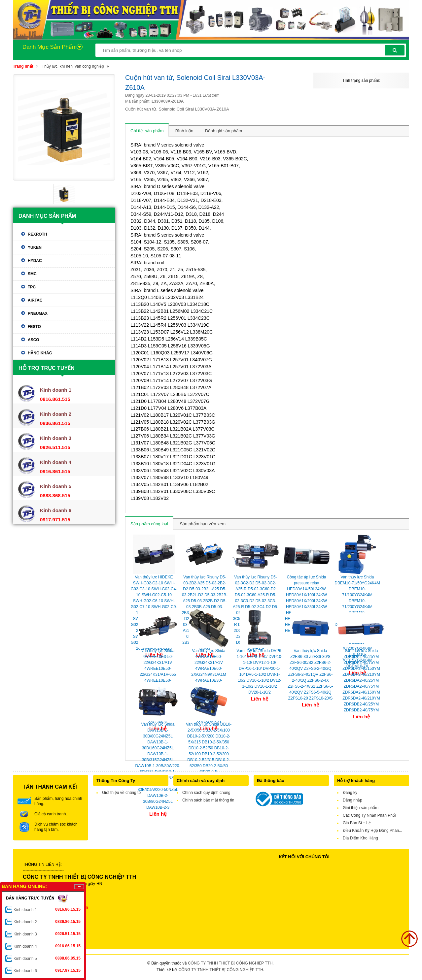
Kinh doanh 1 (47, 909)
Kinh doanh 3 (47, 934)
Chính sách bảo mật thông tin (208, 800)
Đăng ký (350, 793)
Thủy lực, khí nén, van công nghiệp (73, 66)
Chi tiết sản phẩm (147, 131)
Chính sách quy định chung (206, 793)
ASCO (34, 340)
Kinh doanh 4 (47, 946)
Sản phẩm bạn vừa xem (203, 524)
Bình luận (184, 131)
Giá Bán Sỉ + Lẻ (357, 823)
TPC (32, 287)
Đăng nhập (352, 800)
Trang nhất (23, 66)
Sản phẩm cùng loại (149, 524)
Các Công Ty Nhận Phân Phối (369, 815)
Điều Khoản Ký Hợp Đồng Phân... (372, 831)
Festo (34, 327)
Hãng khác (40, 353)
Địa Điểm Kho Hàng (360, 838)
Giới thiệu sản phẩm (361, 808)
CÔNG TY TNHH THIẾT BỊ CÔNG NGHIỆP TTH (230, 963)
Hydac (35, 261)
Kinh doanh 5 (47, 958)
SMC (32, 274)
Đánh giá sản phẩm (224, 131)
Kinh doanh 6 (47, 970)
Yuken (35, 247)
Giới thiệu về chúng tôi (122, 793)
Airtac (35, 300)
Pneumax (38, 313)
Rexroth (37, 234)
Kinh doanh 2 (47, 922)
